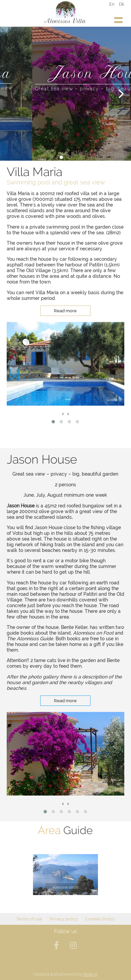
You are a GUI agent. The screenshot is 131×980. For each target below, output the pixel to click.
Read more (65, 311)
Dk (122, 4)
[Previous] (11, 94)
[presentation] (63, 414)
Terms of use (29, 919)
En (112, 4)
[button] (53, 422)
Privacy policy (64, 919)
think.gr (90, 974)
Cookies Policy (100, 919)
